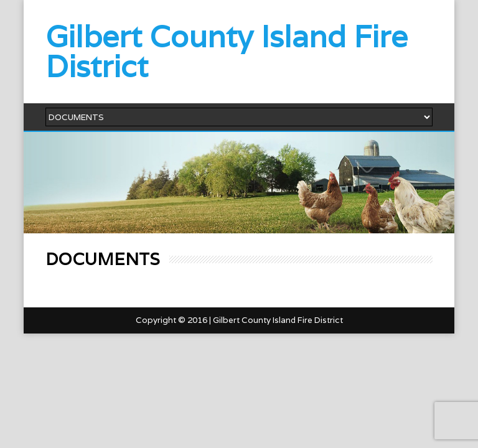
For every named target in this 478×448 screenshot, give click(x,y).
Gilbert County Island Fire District (227, 51)
